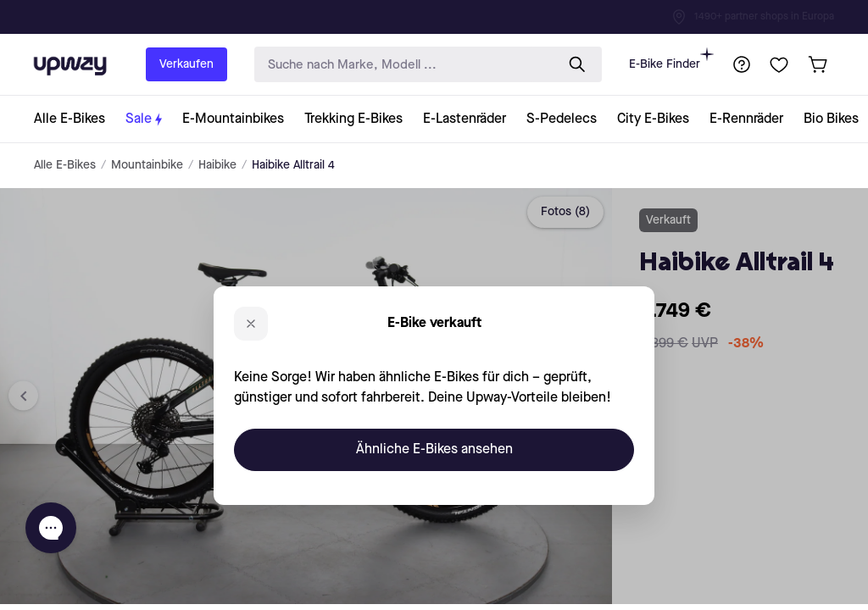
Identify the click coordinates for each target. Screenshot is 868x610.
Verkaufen (186, 64)
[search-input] (401, 65)
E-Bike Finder (671, 59)
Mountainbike (147, 165)
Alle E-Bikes (65, 165)
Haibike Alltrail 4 (293, 165)
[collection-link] (75, 119)
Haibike (217, 165)
